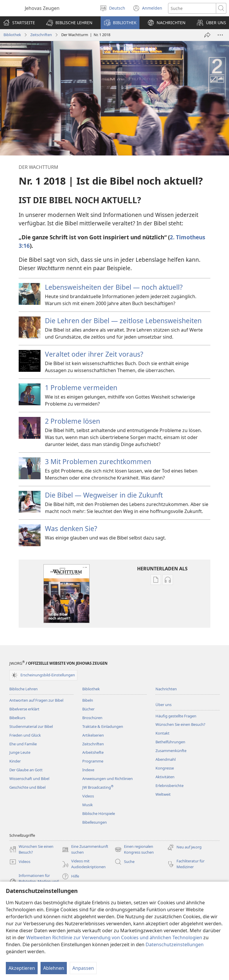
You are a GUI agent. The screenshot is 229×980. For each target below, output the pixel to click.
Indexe (88, 770)
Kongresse (165, 768)
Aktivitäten (165, 777)
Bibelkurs (17, 718)
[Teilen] (207, 35)
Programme (93, 761)
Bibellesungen (95, 822)
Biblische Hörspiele (99, 813)
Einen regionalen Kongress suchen (134, 850)
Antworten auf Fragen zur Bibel (36, 700)
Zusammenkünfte (171, 751)
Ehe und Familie (23, 744)
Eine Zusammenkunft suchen (85, 850)
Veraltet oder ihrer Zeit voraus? (94, 354)
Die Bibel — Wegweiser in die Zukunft (104, 495)
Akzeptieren (22, 968)
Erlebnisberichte (169, 786)
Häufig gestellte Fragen (176, 716)
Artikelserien (93, 735)
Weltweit (163, 794)
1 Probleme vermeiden (81, 388)
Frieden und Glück (25, 735)
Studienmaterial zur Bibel (31, 726)
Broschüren (92, 718)
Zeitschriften (41, 35)
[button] (69, 23)
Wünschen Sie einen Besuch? (180, 724)
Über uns (164, 705)
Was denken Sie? (71, 528)
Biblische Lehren (23, 689)
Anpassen (83, 968)
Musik (88, 805)
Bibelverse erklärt (24, 709)
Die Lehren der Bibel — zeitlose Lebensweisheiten (123, 321)
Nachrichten (166, 689)
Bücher (88, 709)
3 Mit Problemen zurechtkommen (98, 461)
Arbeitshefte (93, 752)
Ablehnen (54, 968)
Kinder (15, 761)
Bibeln (88, 700)
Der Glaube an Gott (26, 770)
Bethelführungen (170, 742)
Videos (88, 796)
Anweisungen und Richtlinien (107, 779)
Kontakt (162, 733)
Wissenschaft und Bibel (29, 779)
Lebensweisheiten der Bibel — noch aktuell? (114, 287)
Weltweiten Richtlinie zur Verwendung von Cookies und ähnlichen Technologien (114, 937)
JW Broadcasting (98, 787)
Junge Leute (20, 752)
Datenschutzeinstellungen (175, 944)
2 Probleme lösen (72, 421)
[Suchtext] (192, 8)
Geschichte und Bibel (27, 787)
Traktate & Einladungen (103, 726)
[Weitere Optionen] (220, 35)
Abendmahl (166, 759)
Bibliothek (12, 35)
